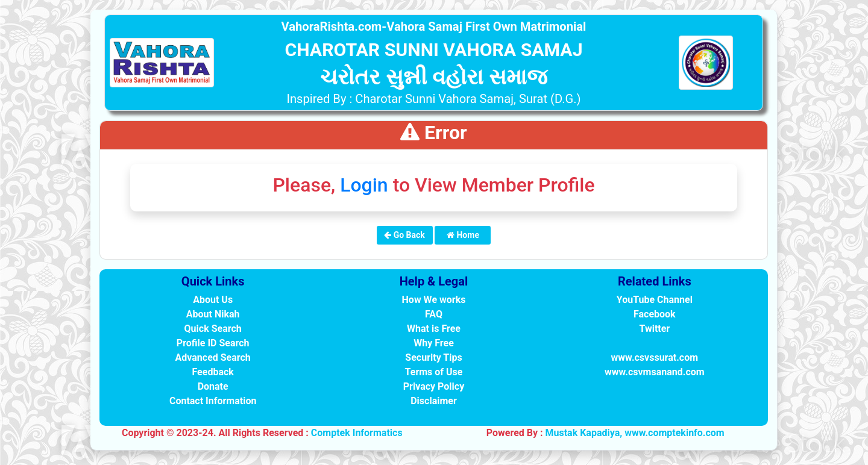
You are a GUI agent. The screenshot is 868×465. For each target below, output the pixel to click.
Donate (213, 386)
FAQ (434, 314)
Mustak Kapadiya (582, 433)
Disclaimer (434, 401)
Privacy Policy (434, 386)
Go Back (404, 235)
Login (364, 185)
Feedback (212, 372)
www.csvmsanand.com (655, 372)
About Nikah (213, 314)
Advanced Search (213, 357)
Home (463, 235)
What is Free (434, 329)
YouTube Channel (655, 300)
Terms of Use (434, 372)
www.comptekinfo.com (675, 433)
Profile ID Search (213, 343)
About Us (213, 300)
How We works (434, 300)
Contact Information (213, 401)
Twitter (654, 329)
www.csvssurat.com (655, 357)
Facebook (655, 314)
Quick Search (213, 329)
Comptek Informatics (357, 433)
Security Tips (433, 357)
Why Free (434, 343)
